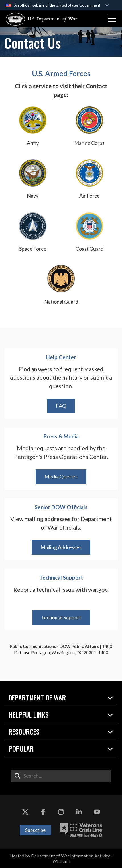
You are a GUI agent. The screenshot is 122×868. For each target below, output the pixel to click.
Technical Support (61, 617)
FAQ (61, 406)
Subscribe (35, 830)
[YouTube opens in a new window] (97, 812)
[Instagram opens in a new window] (61, 812)
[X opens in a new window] (25, 812)
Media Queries (61, 476)
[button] (112, 19)
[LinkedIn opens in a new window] (79, 812)
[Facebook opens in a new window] (43, 812)
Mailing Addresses (61, 547)
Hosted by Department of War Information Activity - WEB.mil (61, 858)
